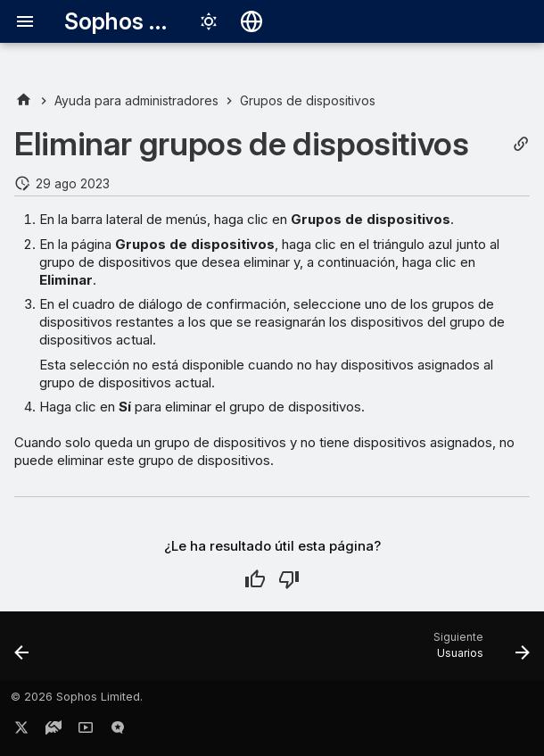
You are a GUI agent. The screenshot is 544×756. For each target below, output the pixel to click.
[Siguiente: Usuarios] (478, 652)
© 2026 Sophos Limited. (77, 697)
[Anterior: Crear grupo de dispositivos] (23, 652)
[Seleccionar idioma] (251, 21)
